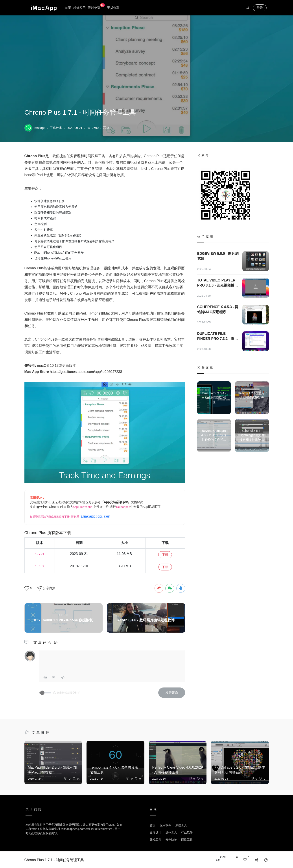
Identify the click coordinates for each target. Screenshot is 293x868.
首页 (68, 8)
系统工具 (181, 825)
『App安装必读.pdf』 (116, 502)
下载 (165, 555)
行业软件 (187, 832)
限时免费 (96, 7)
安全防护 (171, 840)
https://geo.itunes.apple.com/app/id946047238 (86, 372)
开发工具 (155, 840)
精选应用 (79, 8)
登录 (260, 8)
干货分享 (113, 8)
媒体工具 (171, 832)
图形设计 (155, 832)
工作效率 (56, 128)
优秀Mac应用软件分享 (43, 8)
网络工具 (187, 840)
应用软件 (166, 825)
